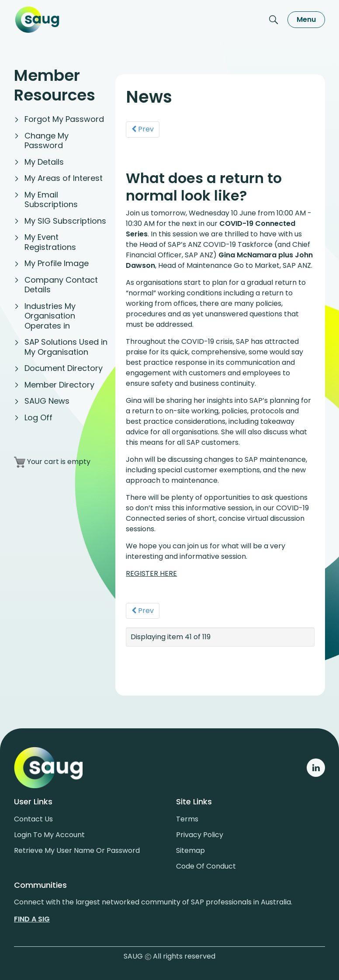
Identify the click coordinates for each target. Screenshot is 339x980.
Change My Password (47, 141)
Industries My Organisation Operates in (50, 316)
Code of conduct (206, 866)
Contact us (33, 819)
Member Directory (59, 385)
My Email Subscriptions (51, 200)
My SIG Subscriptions (65, 221)
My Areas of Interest (64, 178)
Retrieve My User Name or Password (77, 850)
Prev (143, 129)
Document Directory (64, 368)
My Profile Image (57, 263)
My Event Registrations (50, 242)
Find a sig (32, 919)
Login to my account (49, 835)
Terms (187, 819)
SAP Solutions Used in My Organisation (66, 347)
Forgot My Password (64, 119)
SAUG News (47, 401)
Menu (306, 19)
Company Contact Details (61, 285)
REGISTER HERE (151, 573)
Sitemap (190, 850)
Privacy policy (200, 835)
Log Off (38, 417)
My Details (44, 162)
